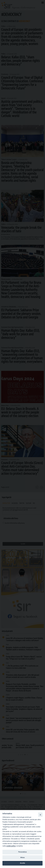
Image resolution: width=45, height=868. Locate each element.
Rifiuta (22, 858)
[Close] (40, 815)
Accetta (23, 863)
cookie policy (11, 846)
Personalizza (22, 852)
